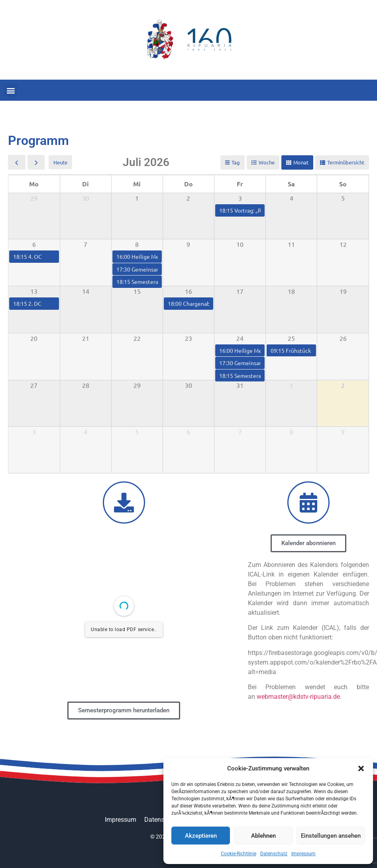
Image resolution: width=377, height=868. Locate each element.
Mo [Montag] (34, 184)
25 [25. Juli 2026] (291, 338)
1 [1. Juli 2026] (137, 198)
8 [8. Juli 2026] (137, 244)
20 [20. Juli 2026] (34, 338)
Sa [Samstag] (291, 184)
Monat (301, 162)
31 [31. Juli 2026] (240, 385)
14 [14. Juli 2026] (86, 291)
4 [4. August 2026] (85, 432)
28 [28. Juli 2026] (86, 385)
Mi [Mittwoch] (137, 184)
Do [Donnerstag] (188, 184)
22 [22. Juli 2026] (137, 338)
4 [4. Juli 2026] (292, 198)
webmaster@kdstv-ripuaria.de (298, 697)
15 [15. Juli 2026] (137, 291)
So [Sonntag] (343, 184)
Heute (60, 162)
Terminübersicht (346, 162)
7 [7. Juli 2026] (85, 244)
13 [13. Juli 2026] (34, 291)
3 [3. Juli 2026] (240, 198)
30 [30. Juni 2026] (86, 198)
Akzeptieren (201, 836)
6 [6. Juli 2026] (34, 244)
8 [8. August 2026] (292, 432)
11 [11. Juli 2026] (291, 244)
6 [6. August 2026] (188, 432)
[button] (361, 768)
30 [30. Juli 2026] (188, 385)
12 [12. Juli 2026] (343, 244)
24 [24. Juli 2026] (240, 338)
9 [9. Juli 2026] (188, 244)
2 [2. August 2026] (343, 385)
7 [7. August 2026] (240, 432)
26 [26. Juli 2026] (343, 338)
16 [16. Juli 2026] (188, 291)
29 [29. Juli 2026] (137, 385)
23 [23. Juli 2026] (188, 338)
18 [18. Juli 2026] (291, 291)
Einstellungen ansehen (331, 836)
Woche (267, 162)
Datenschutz (274, 854)
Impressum (303, 854)
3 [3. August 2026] (34, 432)
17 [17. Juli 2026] (240, 291)
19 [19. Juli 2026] (343, 291)
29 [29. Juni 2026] (34, 198)
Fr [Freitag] (240, 184)
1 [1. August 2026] (292, 385)
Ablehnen (263, 836)
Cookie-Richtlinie (239, 854)
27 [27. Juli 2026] (34, 385)
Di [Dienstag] (85, 184)
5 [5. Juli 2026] (343, 198)
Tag (236, 162)
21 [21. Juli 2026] (86, 338)
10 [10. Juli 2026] (240, 244)
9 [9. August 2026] (343, 432)
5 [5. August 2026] (137, 432)
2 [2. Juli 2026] (188, 198)
